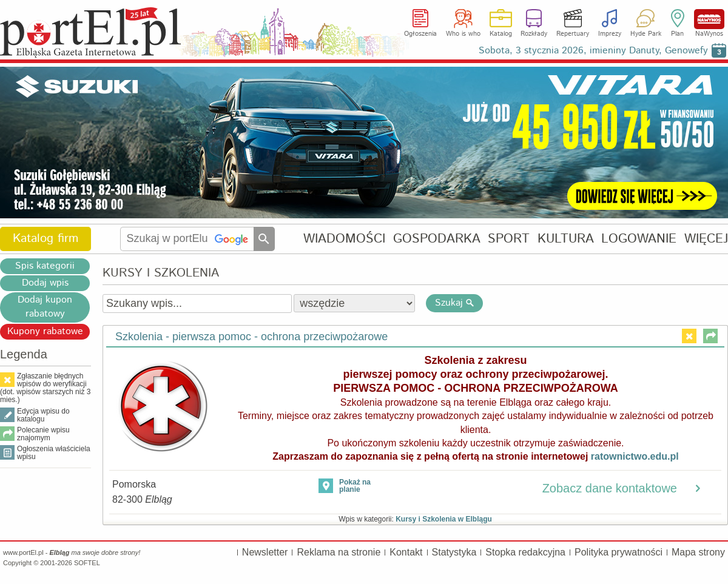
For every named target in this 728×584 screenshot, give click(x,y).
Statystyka (454, 552)
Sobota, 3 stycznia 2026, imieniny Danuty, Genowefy (593, 51)
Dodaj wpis (45, 283)
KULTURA (566, 239)
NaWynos (709, 19)
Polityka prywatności (618, 552)
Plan (677, 34)
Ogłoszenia (420, 34)
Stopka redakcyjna (525, 552)
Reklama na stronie (339, 552)
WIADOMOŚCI (344, 239)
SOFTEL (87, 563)
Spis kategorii (45, 266)
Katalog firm (45, 239)
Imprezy (610, 34)
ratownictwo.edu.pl (635, 456)
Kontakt (406, 552)
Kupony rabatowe (45, 331)
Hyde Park (646, 34)
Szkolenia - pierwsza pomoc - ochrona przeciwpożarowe (251, 337)
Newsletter (265, 552)
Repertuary (573, 34)
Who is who (463, 34)
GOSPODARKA (437, 239)
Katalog (501, 34)
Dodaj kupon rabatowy (45, 307)
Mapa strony (698, 552)
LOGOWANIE (639, 239)
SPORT (509, 239)
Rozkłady (534, 34)
